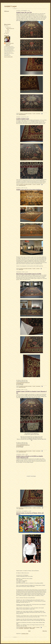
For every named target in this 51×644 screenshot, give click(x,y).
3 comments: (38, 184)
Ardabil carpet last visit (22, 114)
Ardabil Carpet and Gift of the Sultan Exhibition (29, 190)
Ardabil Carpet (21, 269)
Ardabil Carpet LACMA (22, 185)
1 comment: (38, 269)
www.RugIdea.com (20, 384)
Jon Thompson (21, 628)
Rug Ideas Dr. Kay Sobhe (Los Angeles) (10, 44)
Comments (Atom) (25, 634)
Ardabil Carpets (21, 509)
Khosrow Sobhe (26, 628)
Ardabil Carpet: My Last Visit (24, 12)
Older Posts (45, 631)
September (8, 27)
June (7, 32)
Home (29, 631)
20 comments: (38, 114)
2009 (6, 33)
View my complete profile (8, 57)
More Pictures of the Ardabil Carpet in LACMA (29, 274)
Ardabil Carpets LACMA (22, 452)
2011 (6, 26)
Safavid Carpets (32, 628)
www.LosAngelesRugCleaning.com (23, 383)
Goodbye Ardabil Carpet (23, 119)
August (8, 31)
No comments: (38, 386)
